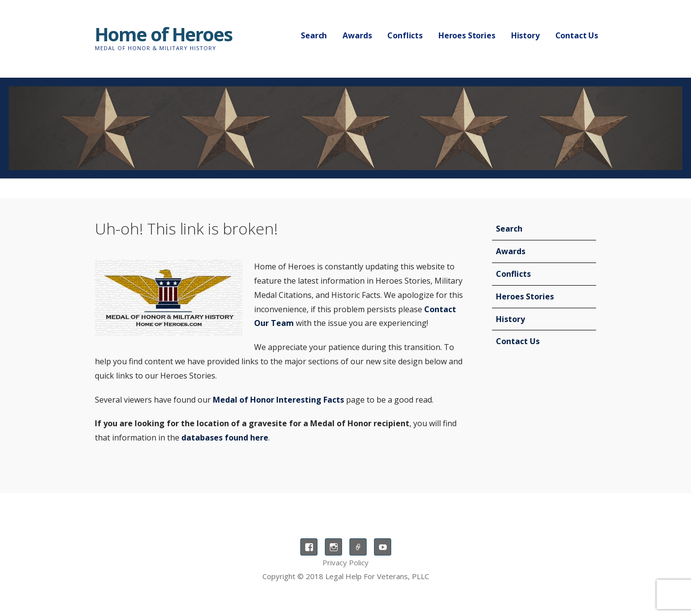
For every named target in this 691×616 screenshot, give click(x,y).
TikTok (358, 547)
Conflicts (405, 35)
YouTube (383, 547)
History (525, 35)
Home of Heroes (163, 34)
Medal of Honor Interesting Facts (278, 400)
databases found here (225, 438)
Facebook (309, 547)
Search (314, 35)
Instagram (333, 547)
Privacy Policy (345, 562)
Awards (357, 35)
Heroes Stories (467, 35)
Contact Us (577, 35)
